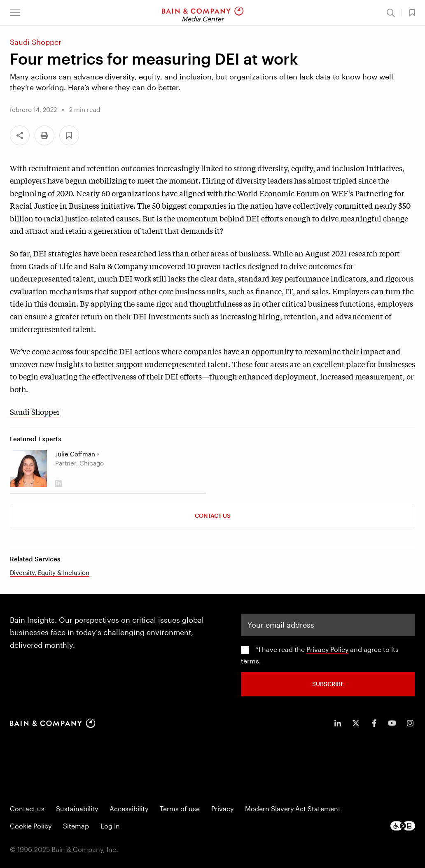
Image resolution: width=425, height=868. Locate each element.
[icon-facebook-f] (374, 723)
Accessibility (129, 809)
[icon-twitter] (356, 723)
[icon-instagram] (410, 723)
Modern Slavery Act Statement (293, 809)
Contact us (27, 809)
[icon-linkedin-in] (338, 723)
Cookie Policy (31, 826)
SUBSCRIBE (328, 684)
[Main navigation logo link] (203, 13)
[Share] (20, 135)
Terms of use (180, 809)
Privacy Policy (327, 649)
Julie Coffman (75, 454)
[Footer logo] (403, 826)
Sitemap (76, 826)
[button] (15, 13)
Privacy (222, 809)
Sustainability (77, 809)
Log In (110, 826)
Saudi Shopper (35, 412)
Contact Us (213, 515)
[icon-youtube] (392, 723)
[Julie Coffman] (28, 468)
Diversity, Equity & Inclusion (50, 572)
